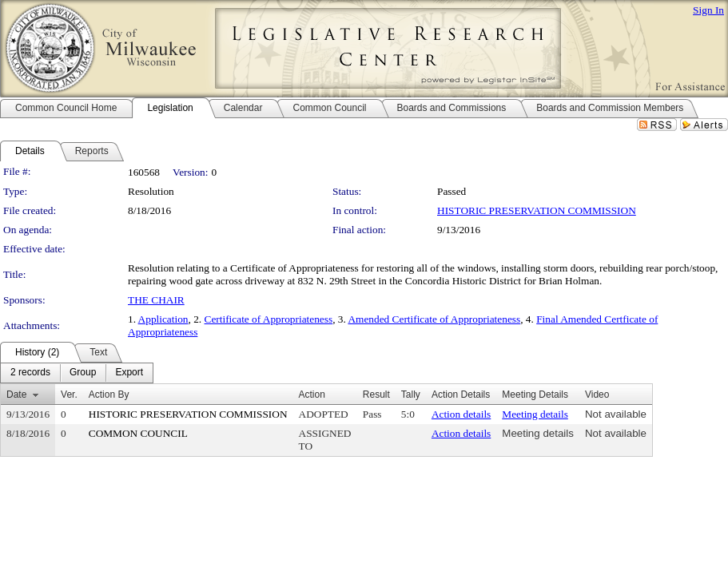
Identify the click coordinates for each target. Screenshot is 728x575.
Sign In (708, 10)
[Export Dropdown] (129, 373)
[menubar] (77, 373)
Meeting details (535, 414)
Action (312, 395)
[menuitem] (30, 373)
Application (163, 319)
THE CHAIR (156, 300)
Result (376, 395)
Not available (616, 414)
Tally (411, 395)
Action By (109, 395)
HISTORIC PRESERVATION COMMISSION (537, 210)
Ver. (69, 395)
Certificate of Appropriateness (269, 319)
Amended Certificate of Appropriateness (434, 319)
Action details (461, 414)
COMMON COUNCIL (138, 433)
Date (16, 395)
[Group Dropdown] (83, 373)
